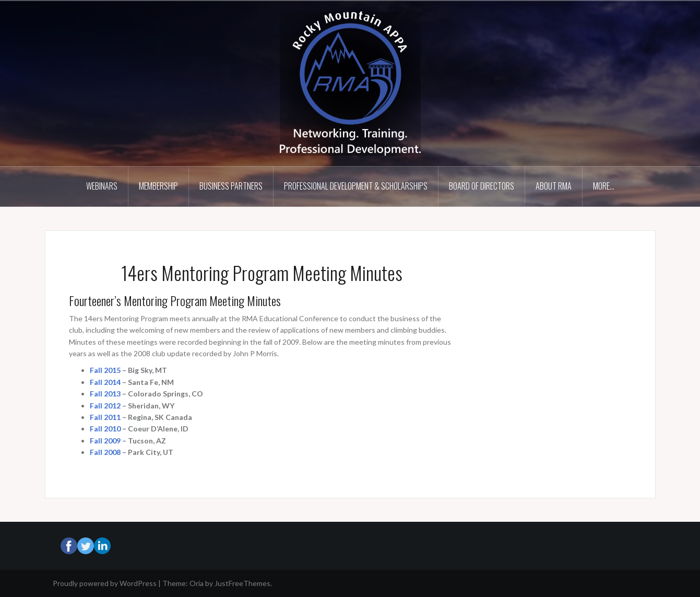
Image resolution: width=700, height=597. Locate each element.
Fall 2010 (105, 429)
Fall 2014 (105, 382)
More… (604, 186)
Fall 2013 (105, 394)
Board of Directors (482, 186)
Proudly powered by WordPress (105, 583)
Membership (158, 186)
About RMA (554, 186)
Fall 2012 (105, 406)
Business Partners (231, 186)
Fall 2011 (105, 417)
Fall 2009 (105, 441)
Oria (197, 583)
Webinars (102, 186)
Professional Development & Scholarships (356, 186)
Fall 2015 (105, 370)
